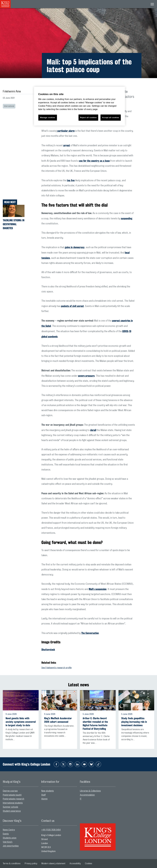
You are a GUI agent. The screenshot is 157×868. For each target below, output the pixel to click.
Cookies (89, 864)
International (9, 106)
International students (13, 803)
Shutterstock (48, 649)
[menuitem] (21, 791)
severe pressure (86, 376)
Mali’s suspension (98, 589)
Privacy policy (31, 864)
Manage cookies (48, 118)
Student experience (12, 811)
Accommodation (87, 795)
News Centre (9, 830)
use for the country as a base (94, 161)
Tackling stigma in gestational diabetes (14, 224)
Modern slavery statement (53, 864)
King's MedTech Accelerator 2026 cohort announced (58, 720)
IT (81, 799)
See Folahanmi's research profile (57, 668)
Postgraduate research (14, 799)
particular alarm (66, 131)
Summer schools (10, 807)
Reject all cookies (88, 118)
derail (93, 430)
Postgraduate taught (12, 795)
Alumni (44, 799)
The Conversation (90, 633)
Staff (43, 795)
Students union (10, 838)
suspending (127, 218)
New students (48, 791)
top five (71, 180)
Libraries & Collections (90, 791)
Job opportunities (11, 846)
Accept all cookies (111, 118)
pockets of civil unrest (72, 306)
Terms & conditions (12, 864)
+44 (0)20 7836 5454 (51, 830)
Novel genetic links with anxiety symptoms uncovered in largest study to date (21, 722)
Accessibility (75, 864)
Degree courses (10, 791)
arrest (67, 145)
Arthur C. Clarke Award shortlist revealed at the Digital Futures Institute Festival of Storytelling (95, 724)
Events (6, 834)
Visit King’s (8, 842)
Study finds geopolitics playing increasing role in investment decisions (134, 722)
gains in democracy (75, 247)
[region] (79, 106)
